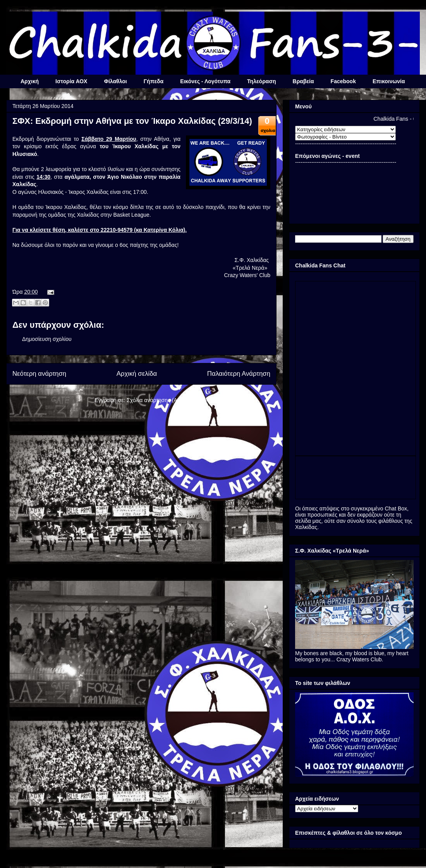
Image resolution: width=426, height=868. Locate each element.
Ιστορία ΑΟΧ (71, 81)
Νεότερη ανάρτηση (39, 374)
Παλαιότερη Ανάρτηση (239, 374)
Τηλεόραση (261, 81)
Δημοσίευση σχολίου (47, 339)
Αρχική (30, 81)
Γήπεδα (154, 81)
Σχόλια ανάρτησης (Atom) (157, 400)
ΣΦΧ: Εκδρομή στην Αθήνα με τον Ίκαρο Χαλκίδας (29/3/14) (132, 121)
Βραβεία (303, 81)
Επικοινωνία (389, 81)
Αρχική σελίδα (137, 374)
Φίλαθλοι (115, 81)
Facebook (343, 81)
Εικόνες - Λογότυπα (205, 81)
